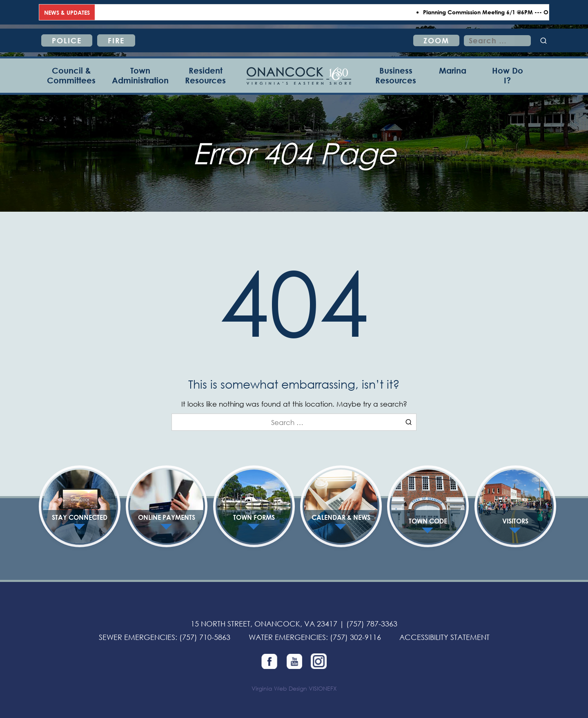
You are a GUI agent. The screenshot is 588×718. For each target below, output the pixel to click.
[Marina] (453, 76)
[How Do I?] (507, 76)
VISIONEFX (323, 688)
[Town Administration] (140, 76)
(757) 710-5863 (205, 637)
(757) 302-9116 (355, 637)
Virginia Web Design (279, 688)
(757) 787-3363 (372, 624)
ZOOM (436, 40)
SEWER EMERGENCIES (137, 637)
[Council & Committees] (71, 76)
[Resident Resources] (205, 76)
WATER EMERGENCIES (287, 637)
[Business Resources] (396, 76)
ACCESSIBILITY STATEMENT (444, 637)
